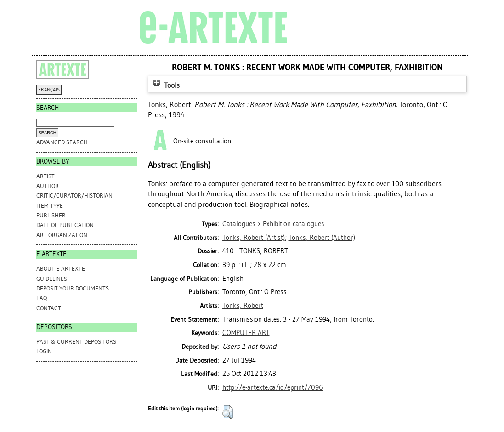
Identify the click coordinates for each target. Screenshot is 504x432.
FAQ (42, 298)
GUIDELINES (52, 279)
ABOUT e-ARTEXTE (61, 269)
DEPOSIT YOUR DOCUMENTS (73, 288)
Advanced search (62, 142)
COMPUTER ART (246, 333)
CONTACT (49, 308)
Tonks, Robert (243, 306)
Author (48, 186)
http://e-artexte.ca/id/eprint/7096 (273, 387)
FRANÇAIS (49, 90)
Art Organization (62, 235)
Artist (45, 176)
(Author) (322, 238)
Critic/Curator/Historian (74, 196)
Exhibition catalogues (294, 224)
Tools (165, 85)
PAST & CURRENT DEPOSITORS (76, 342)
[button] (228, 412)
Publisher (51, 215)
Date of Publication (65, 225)
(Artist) (254, 238)
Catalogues (239, 224)
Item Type (50, 206)
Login (44, 351)
